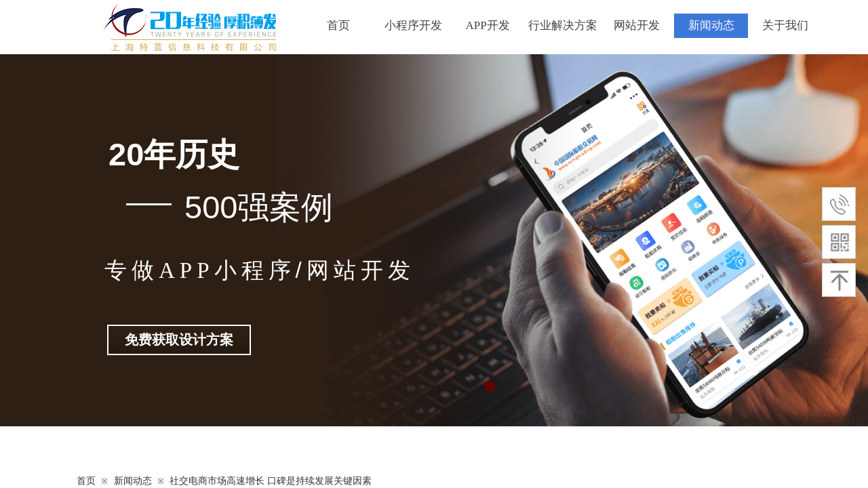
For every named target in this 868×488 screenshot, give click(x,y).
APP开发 (487, 25)
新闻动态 (711, 25)
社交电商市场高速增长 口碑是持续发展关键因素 (271, 481)
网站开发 (637, 25)
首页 (338, 25)
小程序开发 (413, 25)
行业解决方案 (562, 25)
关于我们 (785, 25)
